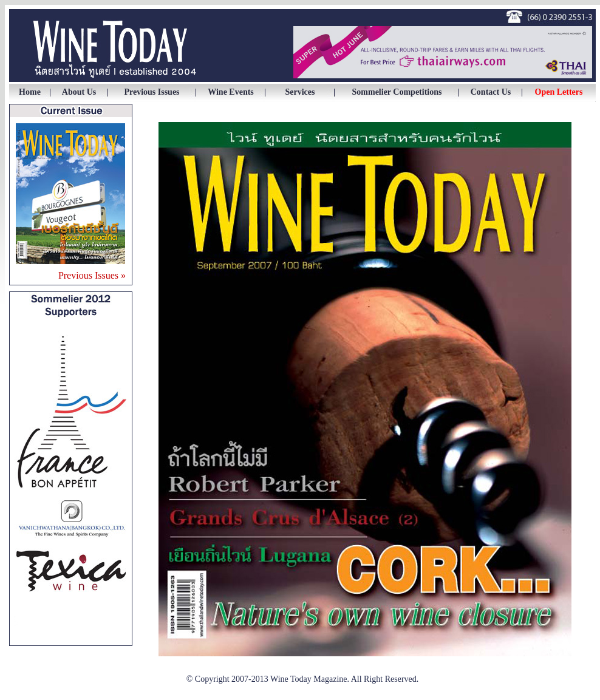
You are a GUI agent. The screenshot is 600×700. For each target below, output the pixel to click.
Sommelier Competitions (397, 92)
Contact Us (491, 92)
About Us (79, 92)
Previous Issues (152, 92)
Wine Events (231, 92)
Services (300, 92)
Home (30, 92)
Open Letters (559, 92)
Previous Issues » (92, 275)
